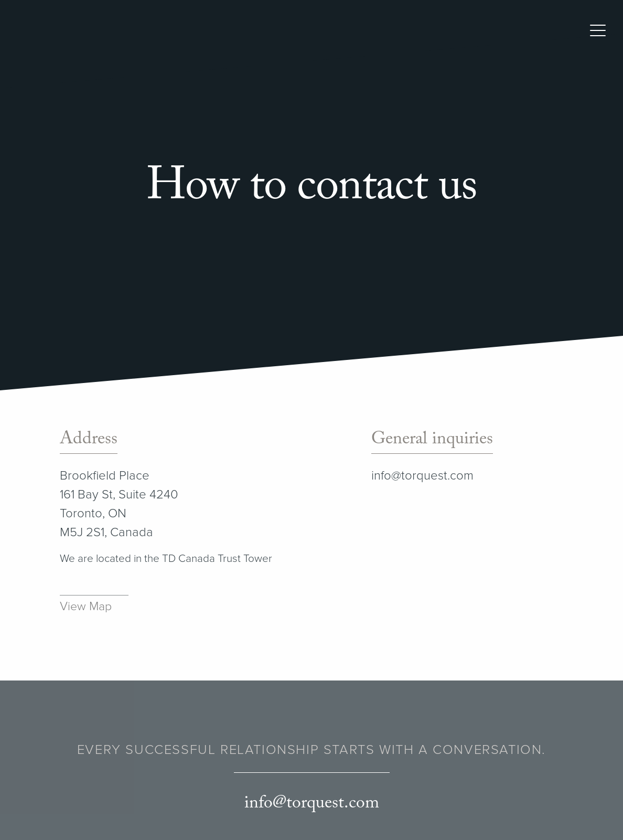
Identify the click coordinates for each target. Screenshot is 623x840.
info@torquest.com (422, 476)
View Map (86, 607)
